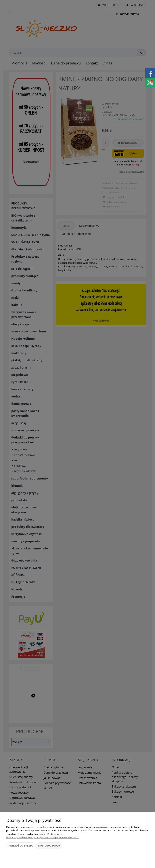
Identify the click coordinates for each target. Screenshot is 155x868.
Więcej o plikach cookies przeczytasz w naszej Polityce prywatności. (43, 837)
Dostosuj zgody (49, 846)
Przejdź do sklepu (21, 846)
